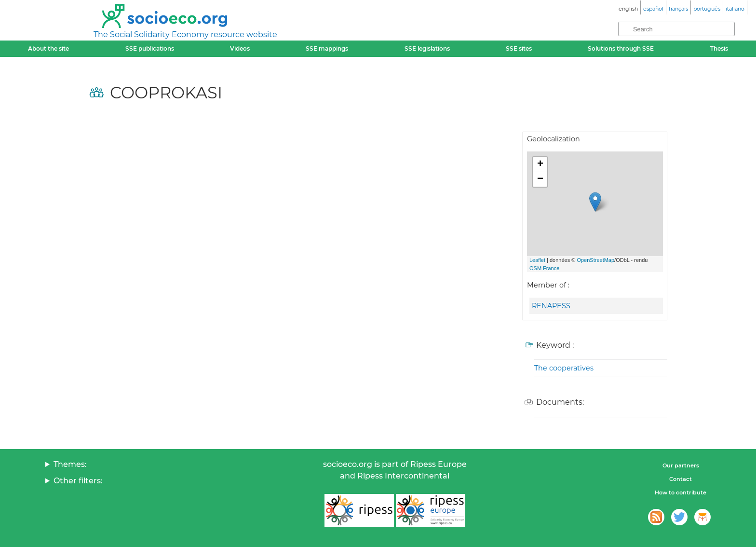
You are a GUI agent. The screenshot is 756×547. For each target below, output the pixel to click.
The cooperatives (564, 368)
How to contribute (681, 492)
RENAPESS (551, 306)
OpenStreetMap (595, 260)
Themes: (70, 464)
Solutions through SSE (621, 48)
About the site (48, 48)
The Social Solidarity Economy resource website (185, 34)
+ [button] (540, 164)
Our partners (681, 465)
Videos (240, 48)
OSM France (544, 268)
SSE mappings (327, 48)
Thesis (719, 48)
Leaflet (537, 260)
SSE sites (519, 48)
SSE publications (150, 48)
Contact (681, 479)
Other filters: (78, 481)
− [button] (540, 179)
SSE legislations (427, 48)
